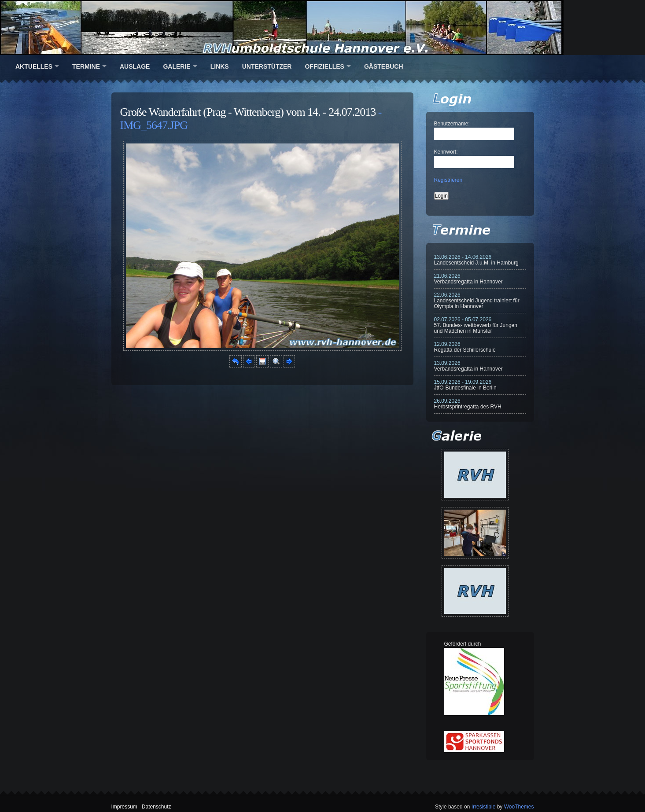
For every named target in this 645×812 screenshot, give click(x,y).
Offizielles (324, 66)
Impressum (124, 807)
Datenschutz (157, 807)
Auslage (135, 66)
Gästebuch (384, 66)
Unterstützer (267, 66)
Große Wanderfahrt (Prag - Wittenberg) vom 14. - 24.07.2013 (248, 112)
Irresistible (484, 807)
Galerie (177, 66)
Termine (86, 66)
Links (220, 66)
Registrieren (448, 180)
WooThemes (519, 807)
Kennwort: (446, 152)
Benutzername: (452, 124)
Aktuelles (34, 66)
